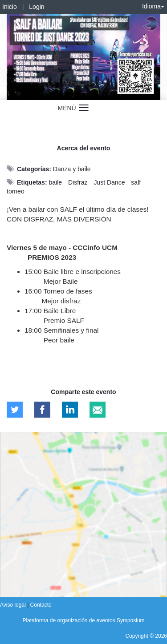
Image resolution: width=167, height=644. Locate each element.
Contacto (41, 605)
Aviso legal (14, 605)
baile (55, 182)
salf (136, 182)
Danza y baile (72, 169)
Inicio (10, 7)
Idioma (153, 6)
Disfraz (78, 182)
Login (37, 7)
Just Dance (109, 182)
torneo (16, 191)
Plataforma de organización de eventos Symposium (83, 620)
